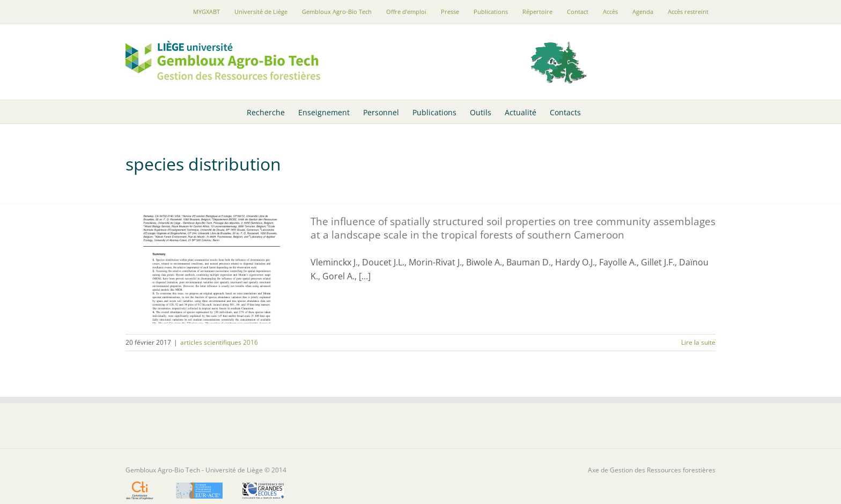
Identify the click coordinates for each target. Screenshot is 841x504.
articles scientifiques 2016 (219, 342)
